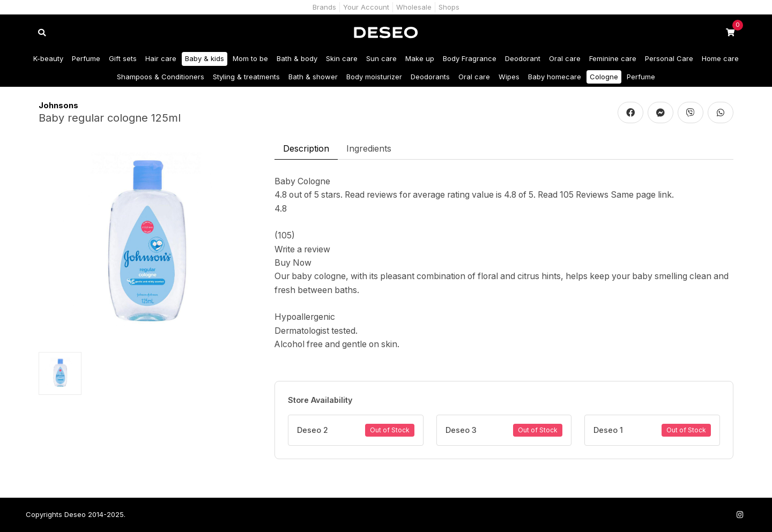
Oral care (565, 58)
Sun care (381, 58)
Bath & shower (313, 77)
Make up (420, 58)
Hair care (161, 58)
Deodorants (430, 77)
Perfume (86, 58)
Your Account (366, 7)
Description (306, 148)
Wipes (509, 77)
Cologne (604, 77)
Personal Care (669, 58)
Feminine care (613, 58)
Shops (449, 7)
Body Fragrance (470, 58)
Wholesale (414, 7)
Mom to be (250, 58)
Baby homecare (555, 77)
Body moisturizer (374, 77)
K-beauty (48, 58)
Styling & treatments (246, 77)
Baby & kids (205, 58)
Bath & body (297, 58)
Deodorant (523, 58)
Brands (324, 7)
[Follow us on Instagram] (740, 515)
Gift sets (123, 58)
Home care (720, 58)
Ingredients (369, 148)
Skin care (342, 58)
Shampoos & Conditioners (161, 77)
